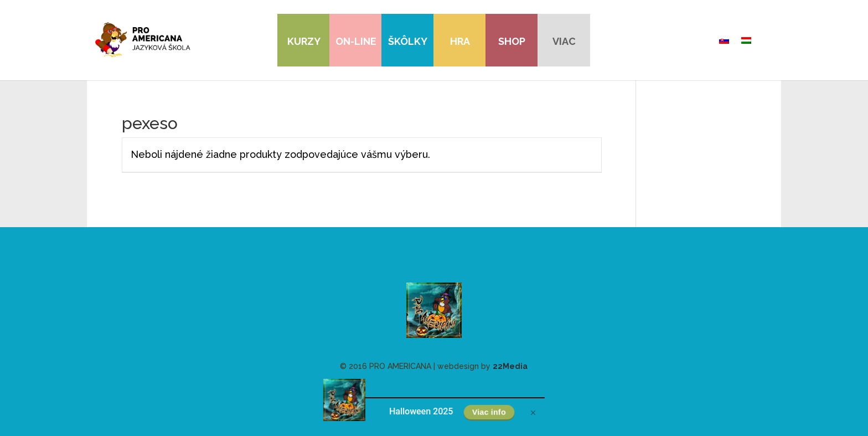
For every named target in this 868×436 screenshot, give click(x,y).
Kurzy (304, 41)
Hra (460, 41)
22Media (510, 366)
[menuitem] (724, 40)
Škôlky (408, 41)
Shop (512, 41)
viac (564, 41)
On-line (356, 41)
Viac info (489, 412)
